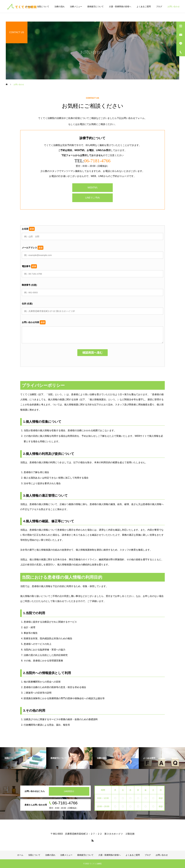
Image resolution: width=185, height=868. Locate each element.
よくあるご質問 (144, 7)
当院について (43, 7)
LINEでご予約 (92, 198)
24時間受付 (69, 791)
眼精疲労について (96, 7)
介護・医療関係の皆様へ (120, 7)
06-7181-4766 (97, 161)
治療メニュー (76, 7)
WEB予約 (92, 188)
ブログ (159, 7)
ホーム (29, 7)
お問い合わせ (174, 7)
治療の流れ (60, 7)
